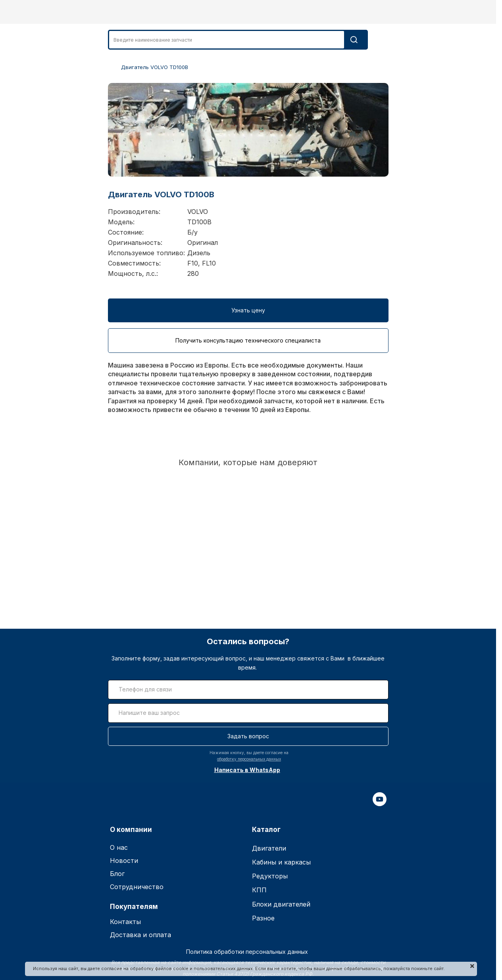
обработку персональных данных (249, 759)
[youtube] (380, 804)
